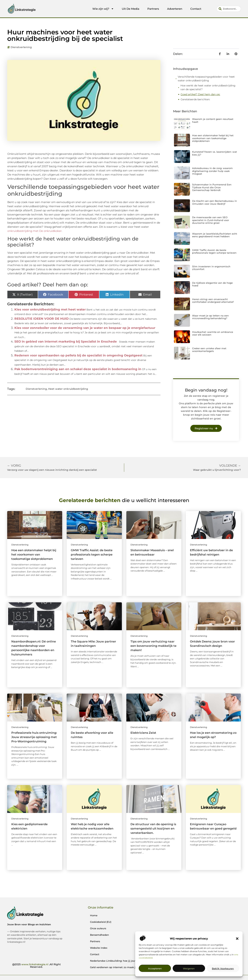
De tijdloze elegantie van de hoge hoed (212, 284)
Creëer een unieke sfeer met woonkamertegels (209, 350)
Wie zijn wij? (103, 9)
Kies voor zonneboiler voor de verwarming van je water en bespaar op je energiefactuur (85, 328)
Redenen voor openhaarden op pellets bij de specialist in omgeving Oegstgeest (78, 355)
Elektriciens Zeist (143, 733)
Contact (196, 9)
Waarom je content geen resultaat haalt (213, 120)
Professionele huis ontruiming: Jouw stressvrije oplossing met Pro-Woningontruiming (34, 737)
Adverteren (175, 9)
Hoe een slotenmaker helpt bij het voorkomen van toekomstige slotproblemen (213, 138)
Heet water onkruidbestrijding (68, 389)
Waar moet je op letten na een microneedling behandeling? (210, 317)
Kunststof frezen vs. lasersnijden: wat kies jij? (214, 153)
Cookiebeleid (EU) (101, 922)
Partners (153, 9)
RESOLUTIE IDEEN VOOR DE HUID (42, 319)
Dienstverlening (21, 47)
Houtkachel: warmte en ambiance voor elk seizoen (213, 333)
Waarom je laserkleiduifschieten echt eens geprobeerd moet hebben (215, 235)
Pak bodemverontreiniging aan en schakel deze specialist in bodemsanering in (78, 369)
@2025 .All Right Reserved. (36, 966)
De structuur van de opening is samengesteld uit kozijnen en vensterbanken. (153, 829)
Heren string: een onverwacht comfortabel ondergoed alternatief (213, 301)
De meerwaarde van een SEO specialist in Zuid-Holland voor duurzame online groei (211, 220)
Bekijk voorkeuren (223, 968)
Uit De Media (131, 9)
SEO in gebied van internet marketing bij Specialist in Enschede (66, 341)
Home (94, 915)
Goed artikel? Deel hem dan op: (200, 94)
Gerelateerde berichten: (195, 99)
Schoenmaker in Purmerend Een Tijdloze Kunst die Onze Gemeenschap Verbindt (212, 187)
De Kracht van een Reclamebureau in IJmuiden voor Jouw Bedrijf (214, 202)
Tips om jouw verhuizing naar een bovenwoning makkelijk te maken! (153, 646)
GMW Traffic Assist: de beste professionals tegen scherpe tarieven (214, 251)
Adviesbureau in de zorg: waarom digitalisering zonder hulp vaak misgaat (212, 171)
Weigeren (189, 968)
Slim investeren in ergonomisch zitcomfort (211, 268)
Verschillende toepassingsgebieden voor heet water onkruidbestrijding (206, 79)
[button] (237, 939)
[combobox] (229, 9)
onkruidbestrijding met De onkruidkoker (35, 231)
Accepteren (155, 968)
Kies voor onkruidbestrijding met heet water (50, 309)
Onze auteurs (98, 928)
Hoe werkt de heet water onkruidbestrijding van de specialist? (208, 87)
